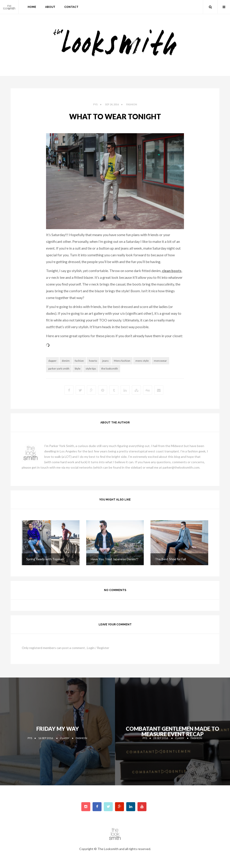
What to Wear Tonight (115, 116)
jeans (105, 361)
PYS (95, 104)
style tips (91, 369)
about (50, 7)
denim (66, 361)
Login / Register (98, 648)
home (32, 7)
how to (93, 361)
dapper (52, 361)
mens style (142, 361)
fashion (132, 104)
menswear (160, 361)
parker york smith (59, 369)
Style (77, 369)
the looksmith (110, 369)
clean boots (172, 271)
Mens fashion (122, 361)
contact (71, 7)
